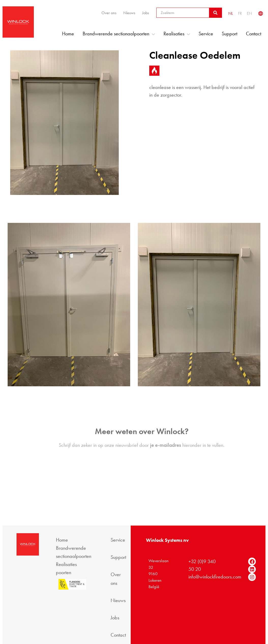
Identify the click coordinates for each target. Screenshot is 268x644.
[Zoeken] (215, 13)
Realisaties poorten (66, 568)
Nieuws (129, 13)
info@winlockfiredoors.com (215, 577)
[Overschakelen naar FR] (240, 13)
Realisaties (177, 34)
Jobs (146, 13)
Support (229, 34)
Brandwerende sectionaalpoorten (119, 34)
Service (206, 34)
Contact (254, 34)
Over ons (109, 13)
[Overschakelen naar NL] (231, 13)
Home (68, 34)
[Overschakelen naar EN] (249, 13)
